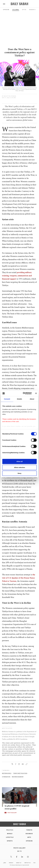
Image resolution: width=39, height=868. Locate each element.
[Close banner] (36, 393)
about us (19, 863)
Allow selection (19, 467)
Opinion (6, 10)
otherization (6, 777)
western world (7, 773)
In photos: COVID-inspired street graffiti (17, 807)
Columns (16, 10)
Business (29, 834)
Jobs (5, 863)
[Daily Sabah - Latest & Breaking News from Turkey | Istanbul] (19, 4)
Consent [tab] (7, 399)
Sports (10, 841)
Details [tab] (19, 399)
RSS (34, 863)
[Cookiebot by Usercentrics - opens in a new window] (24, 393)
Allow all (20, 461)
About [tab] (32, 399)
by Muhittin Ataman (9, 96)
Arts (29, 837)
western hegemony (18, 777)
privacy (11, 863)
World (10, 834)
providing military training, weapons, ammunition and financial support (17, 276)
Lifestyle (10, 837)
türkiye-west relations (20, 773)
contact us (27, 863)
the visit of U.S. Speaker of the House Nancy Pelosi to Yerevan (19, 578)
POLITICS (10, 830)
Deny (20, 473)
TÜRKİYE (29, 830)
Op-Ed (24, 10)
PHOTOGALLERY (12, 813)
